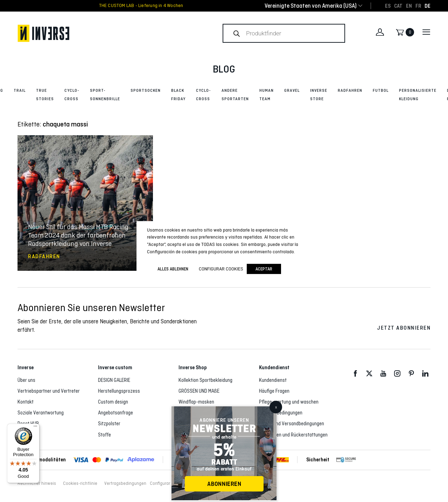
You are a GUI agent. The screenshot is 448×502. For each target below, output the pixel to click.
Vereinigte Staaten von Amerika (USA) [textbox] (311, 6)
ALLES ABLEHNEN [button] (173, 269)
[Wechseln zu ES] (388, 6)
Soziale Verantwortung (41, 413)
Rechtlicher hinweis (37, 483)
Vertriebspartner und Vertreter (49, 391)
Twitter (369, 374)
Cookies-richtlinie (80, 483)
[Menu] (35, 428)
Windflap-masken (196, 402)
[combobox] (311, 6)
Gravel (292, 90)
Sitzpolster (109, 424)
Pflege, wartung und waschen (289, 402)
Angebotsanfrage (115, 413)
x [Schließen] (276, 407)
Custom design (113, 402)
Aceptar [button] (264, 269)
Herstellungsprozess (119, 391)
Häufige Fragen (274, 391)
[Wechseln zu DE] (428, 6)
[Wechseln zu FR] (418, 6)
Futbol (381, 90)
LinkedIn (425, 374)
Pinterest (411, 374)
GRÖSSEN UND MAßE (199, 391)
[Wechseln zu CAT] (398, 6)
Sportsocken (146, 90)
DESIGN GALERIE (114, 380)
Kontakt (26, 402)
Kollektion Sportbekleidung (205, 380)
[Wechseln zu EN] (409, 6)
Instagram (397, 374)
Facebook (355, 374)
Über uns (26, 380)
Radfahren (350, 90)
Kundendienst (273, 380)
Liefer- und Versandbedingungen (292, 424)
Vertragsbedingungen (281, 413)
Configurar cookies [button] (168, 483)
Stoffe (104, 435)
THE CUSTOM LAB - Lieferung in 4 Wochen (141, 6)
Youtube (383, 374)
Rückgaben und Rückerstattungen (293, 435)
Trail (20, 90)
